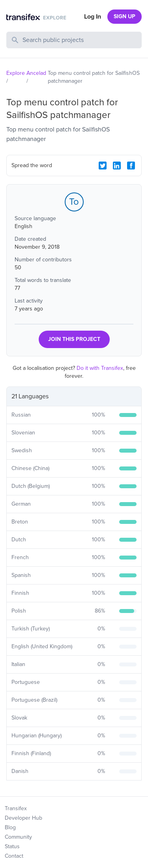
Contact (14, 856)
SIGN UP (125, 16)
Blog (10, 827)
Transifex (16, 808)
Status (12, 846)
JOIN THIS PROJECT (74, 339)
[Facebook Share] (131, 166)
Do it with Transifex (100, 368)
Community (18, 837)
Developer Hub (23, 818)
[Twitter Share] (103, 166)
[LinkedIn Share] (117, 166)
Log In (93, 17)
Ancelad (36, 73)
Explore (16, 73)
